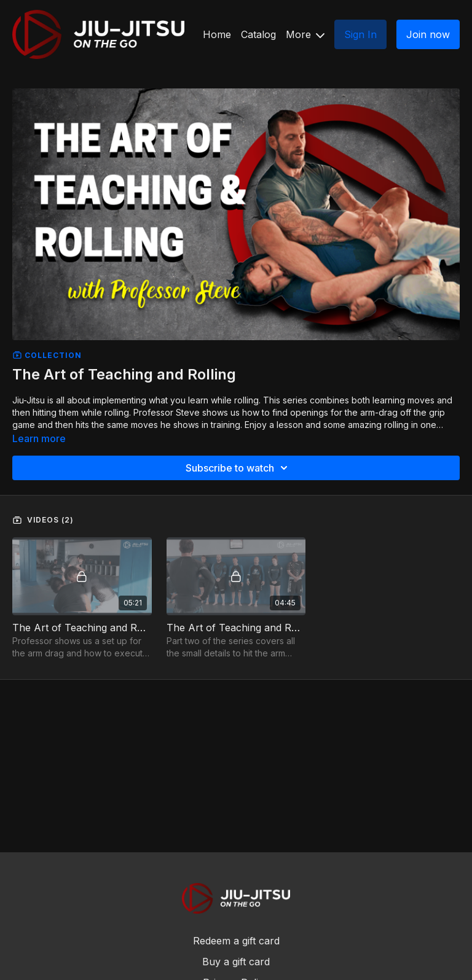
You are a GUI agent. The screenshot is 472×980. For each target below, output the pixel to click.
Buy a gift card (236, 962)
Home (217, 34)
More (305, 34)
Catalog (258, 34)
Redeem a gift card (236, 941)
